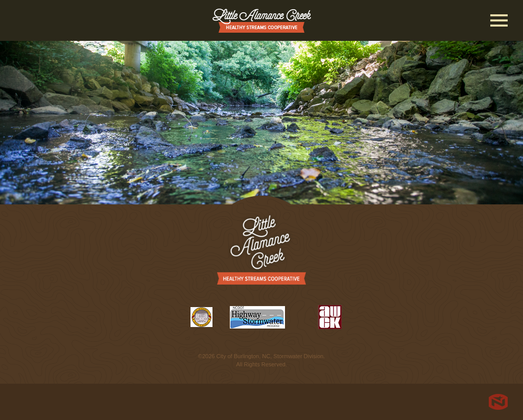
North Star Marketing (498, 402)
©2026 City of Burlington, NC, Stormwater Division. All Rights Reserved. (261, 360)
